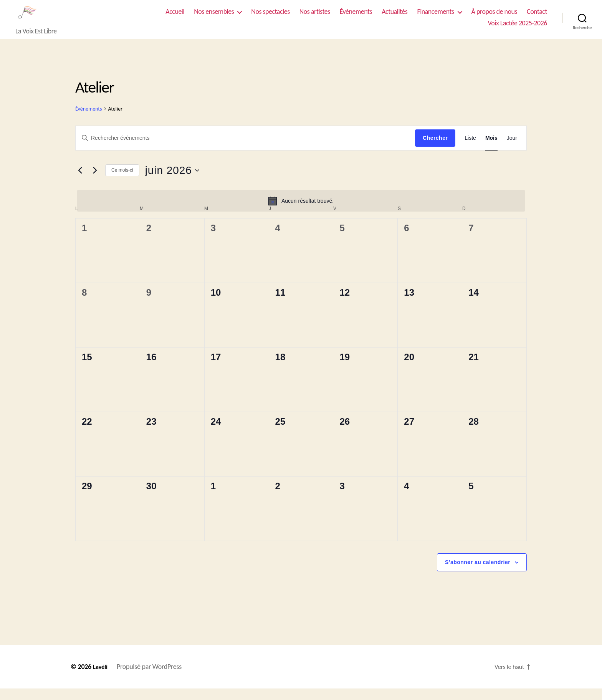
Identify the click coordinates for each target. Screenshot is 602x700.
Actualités (394, 17)
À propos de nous (494, 17)
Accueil (175, 17)
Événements (356, 17)
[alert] (301, 212)
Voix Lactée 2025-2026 (517, 29)
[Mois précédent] (80, 182)
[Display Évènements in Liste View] (470, 150)
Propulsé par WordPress (150, 678)
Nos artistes (315, 17)
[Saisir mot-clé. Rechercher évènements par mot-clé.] (245, 149)
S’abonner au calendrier (478, 574)
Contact (537, 17)
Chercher (435, 149)
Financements (435, 17)
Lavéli (101, 678)
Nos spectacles (270, 17)
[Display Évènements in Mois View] (491, 150)
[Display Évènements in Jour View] (512, 150)
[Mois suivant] (95, 182)
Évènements (89, 120)
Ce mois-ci (122, 182)
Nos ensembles (214, 17)
